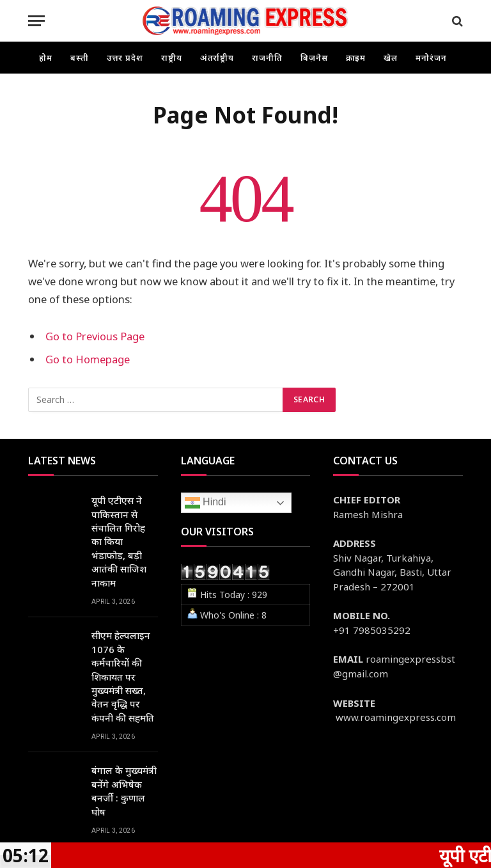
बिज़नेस (314, 58)
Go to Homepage (88, 359)
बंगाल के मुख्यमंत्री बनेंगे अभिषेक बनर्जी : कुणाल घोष (124, 791)
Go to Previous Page (95, 336)
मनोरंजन (431, 58)
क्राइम (356, 58)
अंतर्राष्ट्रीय (217, 58)
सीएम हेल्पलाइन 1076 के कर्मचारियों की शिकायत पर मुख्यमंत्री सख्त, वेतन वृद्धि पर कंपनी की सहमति (123, 676)
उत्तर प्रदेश (125, 58)
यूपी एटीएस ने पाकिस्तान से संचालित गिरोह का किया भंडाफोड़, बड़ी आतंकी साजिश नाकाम (119, 541)
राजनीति (267, 58)
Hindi (206, 503)
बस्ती (80, 58)
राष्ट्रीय (172, 58)
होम (46, 58)
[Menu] (36, 21)
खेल (391, 58)
